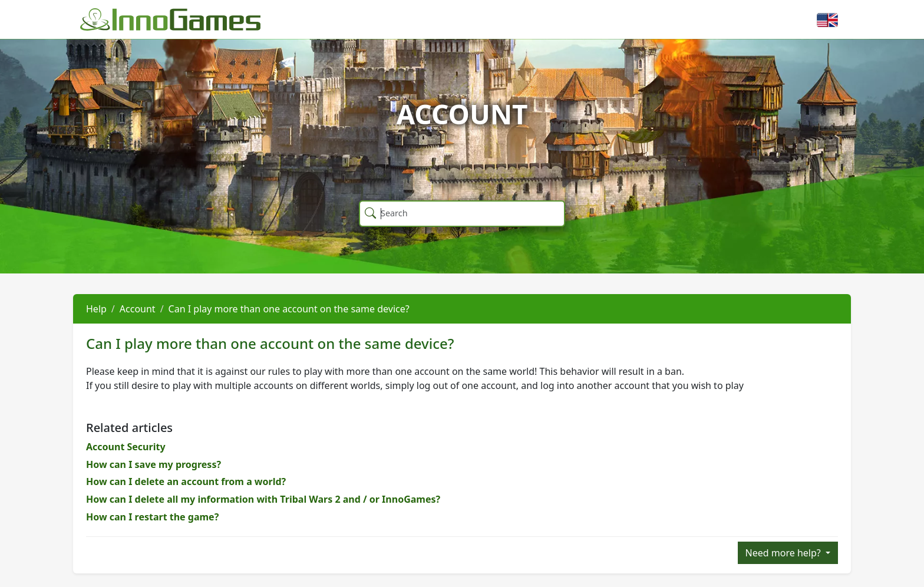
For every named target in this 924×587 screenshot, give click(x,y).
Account (138, 309)
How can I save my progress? (154, 464)
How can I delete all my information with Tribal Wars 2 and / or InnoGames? (263, 499)
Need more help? (784, 553)
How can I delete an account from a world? (186, 482)
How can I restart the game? (152, 517)
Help (96, 309)
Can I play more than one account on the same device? (289, 309)
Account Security (126, 447)
